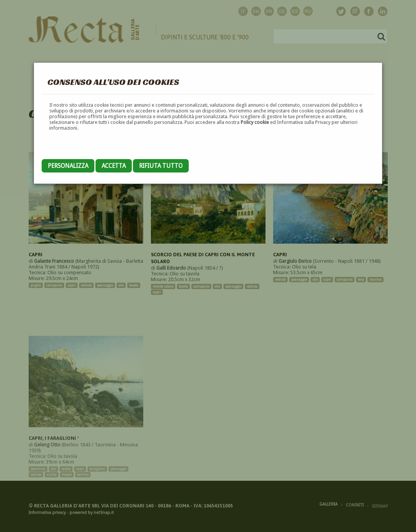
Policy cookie (255, 122)
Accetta (114, 166)
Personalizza (68, 166)
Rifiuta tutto (161, 166)
